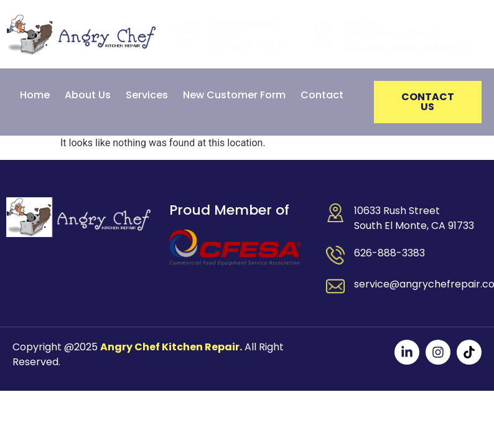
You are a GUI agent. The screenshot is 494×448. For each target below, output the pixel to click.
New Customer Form (234, 95)
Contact (322, 95)
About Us (88, 95)
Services (147, 95)
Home (35, 95)
